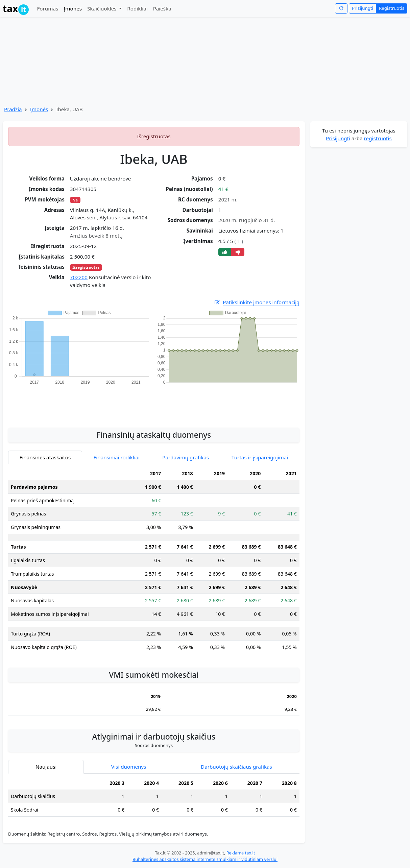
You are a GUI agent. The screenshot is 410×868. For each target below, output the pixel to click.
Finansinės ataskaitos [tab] (45, 457)
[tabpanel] (154, 563)
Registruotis (392, 8)
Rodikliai (137, 8)
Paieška (162, 8)
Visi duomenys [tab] (129, 767)
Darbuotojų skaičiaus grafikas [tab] (236, 767)
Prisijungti (363, 8)
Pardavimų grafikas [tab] (186, 457)
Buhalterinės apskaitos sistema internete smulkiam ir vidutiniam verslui (205, 859)
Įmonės (73, 8)
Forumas (47, 8)
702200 (79, 277)
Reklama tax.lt (241, 853)
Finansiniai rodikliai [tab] (116, 457)
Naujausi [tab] (46, 767)
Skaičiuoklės (103, 8)
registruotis (378, 138)
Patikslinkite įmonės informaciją (257, 302)
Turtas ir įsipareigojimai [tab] (260, 457)
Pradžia (13, 109)
